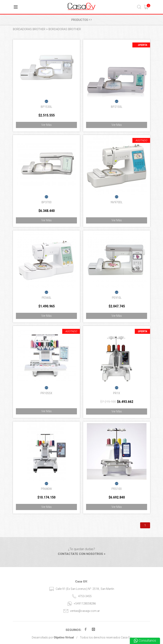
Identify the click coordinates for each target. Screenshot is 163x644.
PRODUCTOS (81, 20)
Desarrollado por (53, 637)
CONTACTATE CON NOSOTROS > (82, 554)
